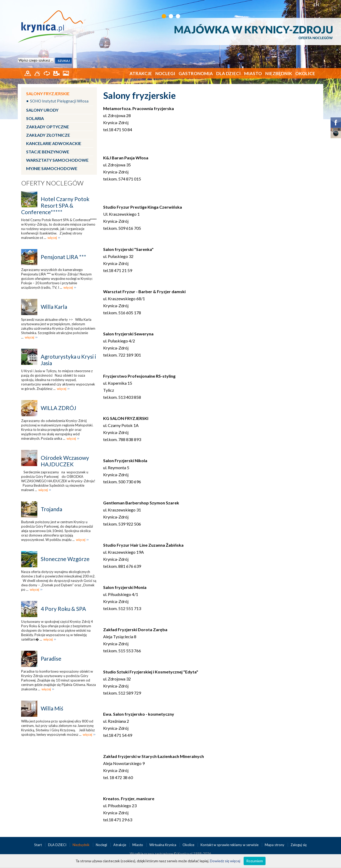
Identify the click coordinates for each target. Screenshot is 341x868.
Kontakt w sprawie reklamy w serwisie (230, 845)
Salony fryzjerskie (48, 94)
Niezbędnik (279, 73)
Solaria (35, 118)
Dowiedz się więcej (225, 861)
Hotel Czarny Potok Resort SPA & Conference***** (55, 205)
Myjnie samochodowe (52, 168)
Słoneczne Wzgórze (65, 559)
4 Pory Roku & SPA (63, 609)
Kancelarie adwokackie (54, 143)
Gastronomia (196, 73)
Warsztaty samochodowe (57, 160)
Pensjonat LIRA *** (63, 257)
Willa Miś (52, 708)
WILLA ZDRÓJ (58, 408)
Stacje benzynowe (48, 152)
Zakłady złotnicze (48, 135)
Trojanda (51, 509)
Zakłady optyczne (48, 127)
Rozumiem (255, 861)
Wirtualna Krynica (163, 845)
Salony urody (42, 110)
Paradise (51, 658)
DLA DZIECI (228, 73)
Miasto (253, 73)
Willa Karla (54, 307)
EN (316, 5)
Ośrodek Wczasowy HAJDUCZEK (65, 461)
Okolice (305, 73)
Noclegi (165, 73)
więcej (52, 238)
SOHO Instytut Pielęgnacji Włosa (59, 101)
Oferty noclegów (52, 183)
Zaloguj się (299, 845)
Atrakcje (141, 73)
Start (38, 845)
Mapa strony (275, 845)
